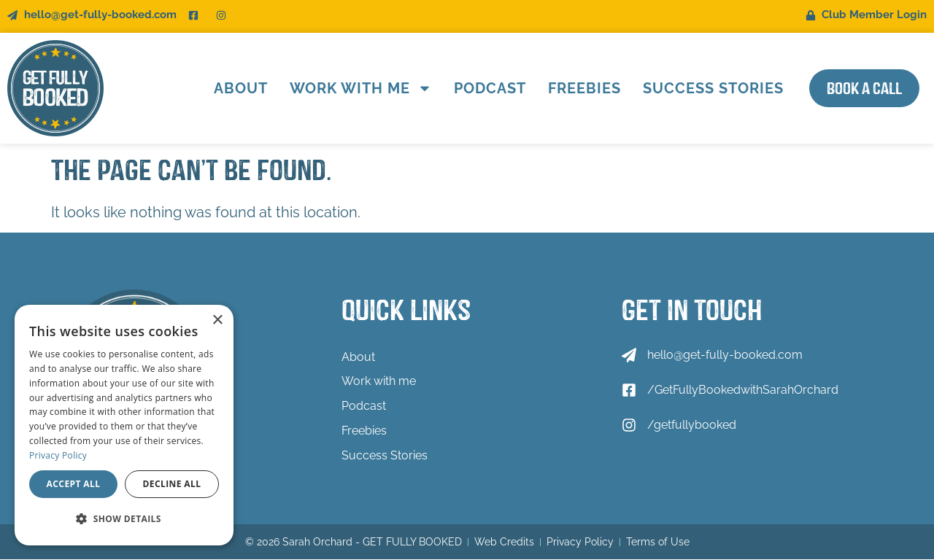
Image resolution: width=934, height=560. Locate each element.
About (235, 88)
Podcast (484, 88)
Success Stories (707, 88)
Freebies (579, 88)
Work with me (355, 88)
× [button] (217, 320)
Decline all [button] (172, 484)
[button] (124, 519)
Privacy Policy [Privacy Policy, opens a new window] (58, 455)
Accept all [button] (74, 484)
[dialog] (124, 425)
